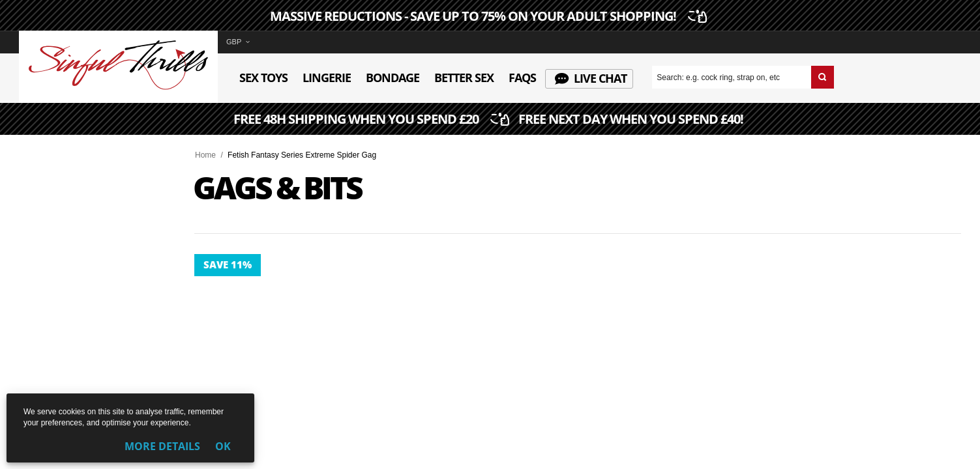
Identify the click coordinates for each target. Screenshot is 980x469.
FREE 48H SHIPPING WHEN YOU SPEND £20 (490, 120)
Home (205, 155)
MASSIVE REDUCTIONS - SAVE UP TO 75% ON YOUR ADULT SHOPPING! (487, 16)
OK (223, 446)
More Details (162, 446)
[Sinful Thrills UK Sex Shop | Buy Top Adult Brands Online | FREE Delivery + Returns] (118, 87)
